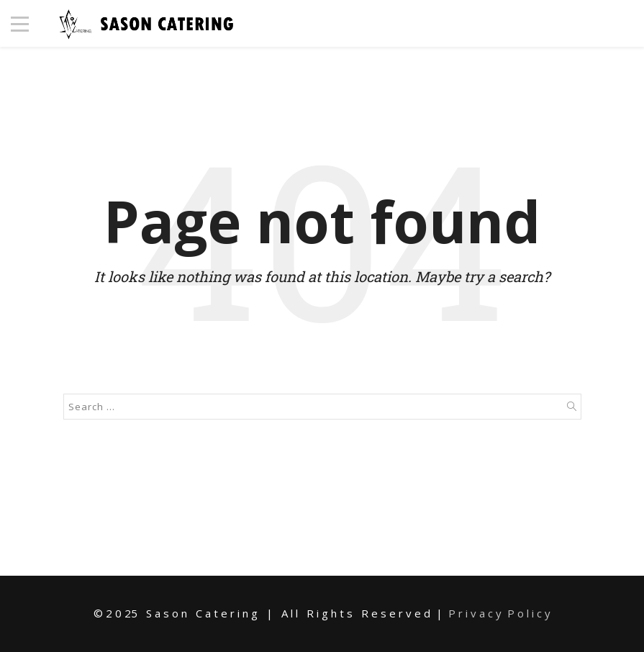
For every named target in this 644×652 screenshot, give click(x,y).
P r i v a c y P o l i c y (499, 613)
